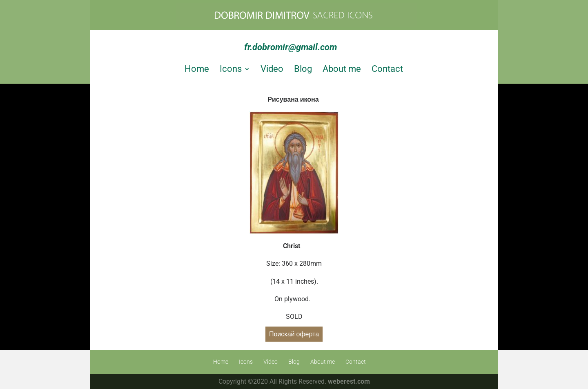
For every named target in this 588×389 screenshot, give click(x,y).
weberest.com (349, 381)
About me (342, 69)
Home (197, 69)
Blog (303, 69)
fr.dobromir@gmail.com (291, 47)
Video (272, 69)
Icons (231, 69)
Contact (387, 69)
